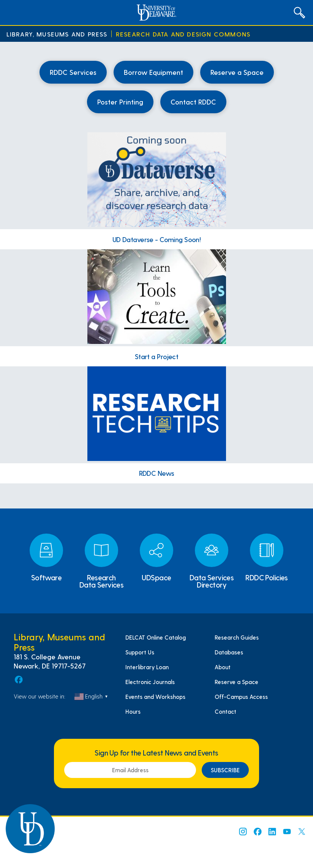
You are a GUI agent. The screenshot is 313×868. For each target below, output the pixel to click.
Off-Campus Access (241, 697)
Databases (229, 652)
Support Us (140, 652)
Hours (133, 711)
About (223, 667)
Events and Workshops (155, 697)
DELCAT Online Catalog (156, 637)
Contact (225, 711)
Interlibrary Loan (147, 667)
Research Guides (237, 637)
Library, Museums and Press (57, 34)
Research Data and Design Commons (183, 34)
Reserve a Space (236, 682)
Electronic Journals (150, 682)
